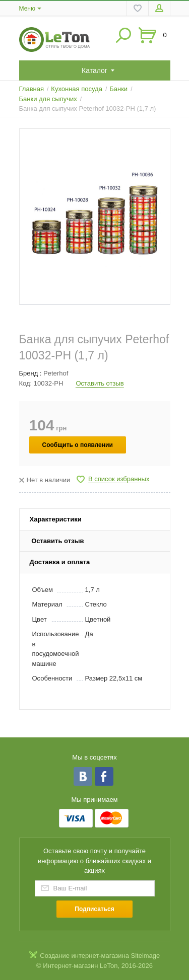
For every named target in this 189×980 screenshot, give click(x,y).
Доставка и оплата (60, 562)
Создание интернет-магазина (84, 956)
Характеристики (56, 519)
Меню (27, 9)
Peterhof (56, 373)
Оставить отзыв (100, 383)
